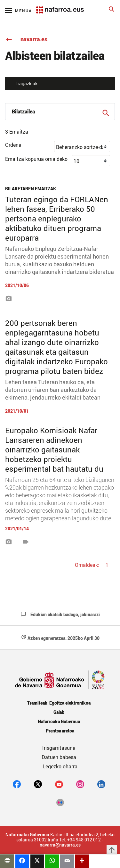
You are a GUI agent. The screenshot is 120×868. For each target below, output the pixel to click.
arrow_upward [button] (112, 850)
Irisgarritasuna (59, 748)
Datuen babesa (59, 757)
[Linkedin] (101, 784)
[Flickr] (60, 802)
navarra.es (26, 39)
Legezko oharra (60, 766)
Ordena (13, 145)
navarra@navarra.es (60, 845)
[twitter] (38, 784)
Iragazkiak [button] (27, 83)
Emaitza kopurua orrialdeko (36, 159)
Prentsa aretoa (60, 731)
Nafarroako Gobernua (59, 721)
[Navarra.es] (60, 7)
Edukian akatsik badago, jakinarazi (60, 614)
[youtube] (59, 784)
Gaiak (59, 712)
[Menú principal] (18, 10)
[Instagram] (80, 784)
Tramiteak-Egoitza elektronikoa (59, 703)
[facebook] (17, 784)
